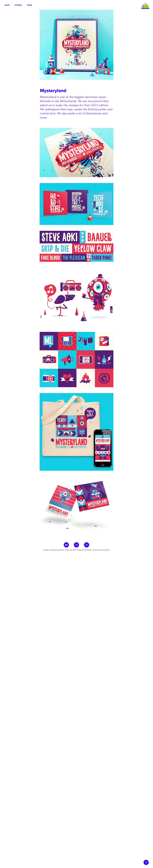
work (7, 5)
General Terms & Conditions (101, 550)
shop (29, 5)
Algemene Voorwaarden (85, 550)
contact (18, 5)
